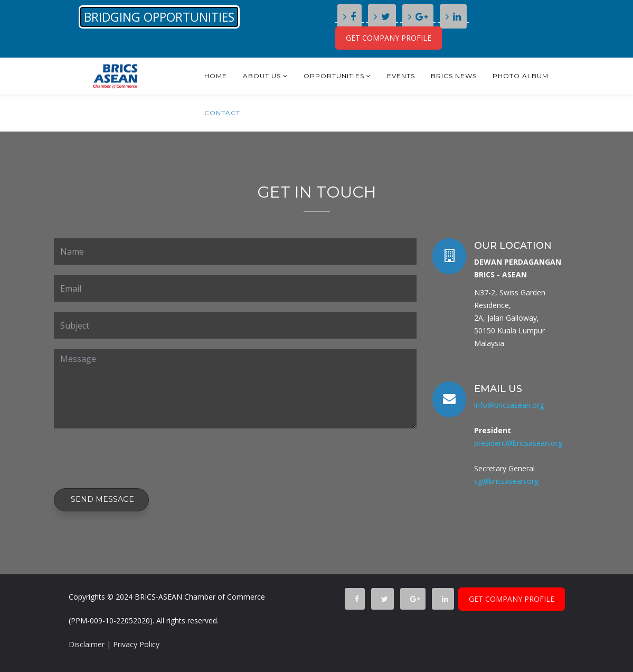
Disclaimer (87, 644)
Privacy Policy (136, 644)
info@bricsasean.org (509, 405)
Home (216, 76)
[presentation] (134, 460)
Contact (222, 113)
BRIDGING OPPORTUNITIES (159, 17)
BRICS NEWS (454, 76)
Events (401, 76)
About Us (262, 76)
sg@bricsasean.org (506, 481)
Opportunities (334, 76)
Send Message (101, 499)
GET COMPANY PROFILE (389, 38)
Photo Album (521, 76)
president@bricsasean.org (518, 443)
